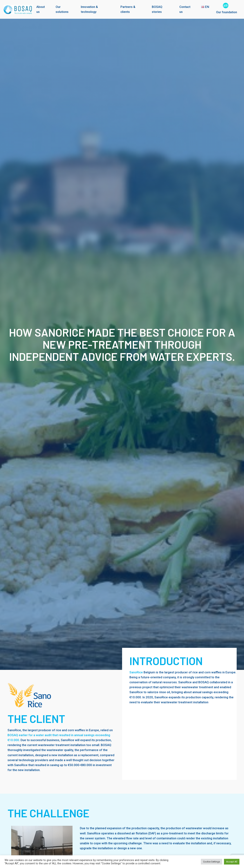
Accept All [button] (232, 862)
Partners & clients (128, 9)
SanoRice (136, 672)
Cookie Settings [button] (212, 862)
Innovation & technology (89, 9)
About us (41, 9)
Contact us (185, 9)
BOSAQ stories (157, 9)
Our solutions (62, 9)
